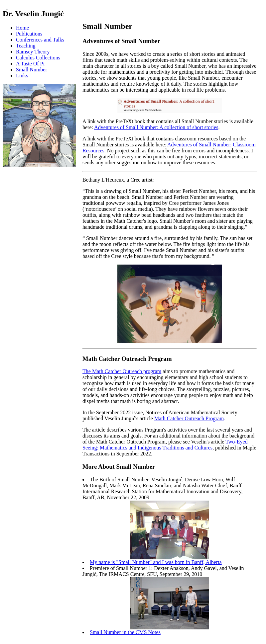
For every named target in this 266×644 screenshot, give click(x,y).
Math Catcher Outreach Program (189, 418)
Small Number (32, 70)
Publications (29, 34)
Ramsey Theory (33, 52)
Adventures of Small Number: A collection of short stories (156, 127)
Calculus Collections (38, 58)
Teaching (26, 46)
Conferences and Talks (40, 40)
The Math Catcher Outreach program (122, 371)
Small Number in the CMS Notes (125, 632)
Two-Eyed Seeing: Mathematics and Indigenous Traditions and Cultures (165, 445)
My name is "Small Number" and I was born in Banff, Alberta (156, 562)
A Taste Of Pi (30, 64)
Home (22, 28)
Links (22, 76)
